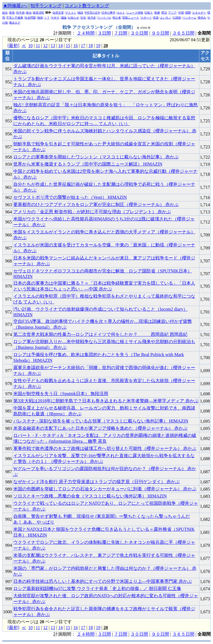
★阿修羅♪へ (15, 6)
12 (45, 46)
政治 (29, 13)
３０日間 (139, 33)
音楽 (156, 18)
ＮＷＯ (55, 18)
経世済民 (39, 13)
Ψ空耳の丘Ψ (92, 13)
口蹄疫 (177, 18)
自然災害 (58, 13)
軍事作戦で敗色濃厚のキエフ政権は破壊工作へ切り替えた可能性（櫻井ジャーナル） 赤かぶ (105, 448)
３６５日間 (183, 33)
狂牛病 (21, 13)
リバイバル (104, 18)
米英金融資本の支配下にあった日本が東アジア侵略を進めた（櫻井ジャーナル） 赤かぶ (100, 428)
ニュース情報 (135, 13)
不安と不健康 (15, 18)
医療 (157, 13)
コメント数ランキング (87, 6)
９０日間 (160, 33)
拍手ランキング (46, 6)
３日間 (104, 33)
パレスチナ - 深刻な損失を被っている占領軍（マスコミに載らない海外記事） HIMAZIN (101, 421)
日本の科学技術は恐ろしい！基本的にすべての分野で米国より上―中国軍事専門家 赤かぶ (103, 581)
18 (91, 46)
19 (98, 46)
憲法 (164, 13)
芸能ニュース (131, 18)
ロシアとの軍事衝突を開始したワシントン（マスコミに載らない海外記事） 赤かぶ (96, 157)
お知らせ (73, 18)
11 (38, 46)
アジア (173, 13)
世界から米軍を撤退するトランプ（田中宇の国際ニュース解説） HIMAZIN (88, 164)
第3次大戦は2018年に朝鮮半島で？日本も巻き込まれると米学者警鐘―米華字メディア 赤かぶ (106, 401)
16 (75, 46)
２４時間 (86, 33)
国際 (188, 13)
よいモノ (166, 18)
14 (60, 46)
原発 (12, 13)
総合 (5, 13)
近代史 (92, 18)
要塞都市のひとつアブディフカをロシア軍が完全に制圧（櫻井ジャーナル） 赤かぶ (96, 204)
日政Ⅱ (149, 13)
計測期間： (65, 634)
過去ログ (15, 23)
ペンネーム (189, 18)
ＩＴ (47, 18)
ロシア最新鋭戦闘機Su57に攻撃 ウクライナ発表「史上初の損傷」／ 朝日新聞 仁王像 (97, 588)
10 (31, 46)
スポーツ (146, 18)
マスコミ (71, 13)
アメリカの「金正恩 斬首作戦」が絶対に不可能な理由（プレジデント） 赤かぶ (92, 212)
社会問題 (30, 18)
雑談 (80, 13)
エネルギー (199, 13)
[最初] (13, 46)
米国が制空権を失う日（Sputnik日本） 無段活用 (61, 394)
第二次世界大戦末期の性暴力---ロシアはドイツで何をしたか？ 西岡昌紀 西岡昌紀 (100, 334)
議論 (64, 18)
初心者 (117, 18)
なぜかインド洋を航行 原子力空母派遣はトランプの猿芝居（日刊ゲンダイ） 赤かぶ (97, 482)
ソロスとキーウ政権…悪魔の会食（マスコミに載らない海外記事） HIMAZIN (90, 496)
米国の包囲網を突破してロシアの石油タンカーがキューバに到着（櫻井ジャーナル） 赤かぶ (105, 489)
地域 (40, 18)
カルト (121, 13)
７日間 (121, 33)
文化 (83, 18)
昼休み (202, 18)
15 (68, 46)
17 (83, 46)
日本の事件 (108, 13)
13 (53, 46)
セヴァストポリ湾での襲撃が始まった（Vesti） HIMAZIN (70, 197)
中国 (181, 13)
